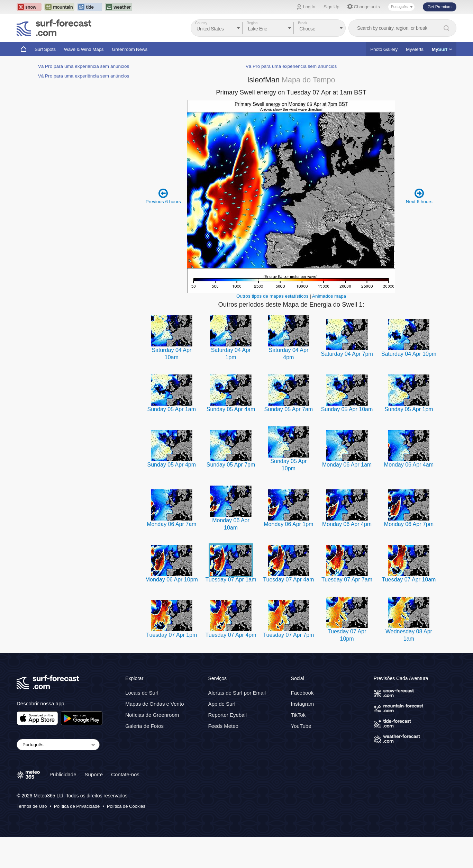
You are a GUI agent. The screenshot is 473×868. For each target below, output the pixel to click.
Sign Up (331, 7)
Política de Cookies (126, 806)
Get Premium (440, 7)
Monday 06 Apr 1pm (288, 524)
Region (252, 23)
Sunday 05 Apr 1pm (409, 409)
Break (302, 23)
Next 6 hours (419, 196)
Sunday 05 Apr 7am (289, 409)
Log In (309, 7)
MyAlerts (415, 49)
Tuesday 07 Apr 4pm (231, 635)
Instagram (303, 704)
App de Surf (222, 704)
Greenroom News (130, 49)
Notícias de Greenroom (152, 715)
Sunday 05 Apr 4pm (172, 465)
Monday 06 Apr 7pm (409, 524)
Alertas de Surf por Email (237, 693)
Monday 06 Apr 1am (347, 465)
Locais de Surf (142, 693)
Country (201, 23)
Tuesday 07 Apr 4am (288, 580)
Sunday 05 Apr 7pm (231, 465)
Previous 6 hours (163, 196)
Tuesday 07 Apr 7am (347, 580)
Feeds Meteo (223, 726)
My (442, 49)
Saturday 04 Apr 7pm (347, 354)
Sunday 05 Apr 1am (172, 409)
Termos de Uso (32, 806)
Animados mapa (329, 296)
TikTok (298, 715)
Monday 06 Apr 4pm (347, 524)
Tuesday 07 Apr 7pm (288, 635)
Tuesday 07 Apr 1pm (171, 635)
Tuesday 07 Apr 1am (231, 580)
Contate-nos (125, 774)
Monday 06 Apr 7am (171, 524)
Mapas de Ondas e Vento (154, 704)
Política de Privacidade (77, 806)
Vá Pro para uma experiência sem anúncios (84, 66)
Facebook (302, 693)
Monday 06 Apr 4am (409, 465)
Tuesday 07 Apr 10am (409, 580)
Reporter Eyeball (227, 715)
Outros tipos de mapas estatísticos (272, 296)
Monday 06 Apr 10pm (172, 580)
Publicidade (63, 774)
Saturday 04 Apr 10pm (409, 354)
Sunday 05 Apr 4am (231, 409)
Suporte (94, 774)
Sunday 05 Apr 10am (347, 409)
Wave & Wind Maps (84, 49)
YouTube (301, 726)
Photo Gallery (384, 49)
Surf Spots (45, 49)
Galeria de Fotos (144, 726)
